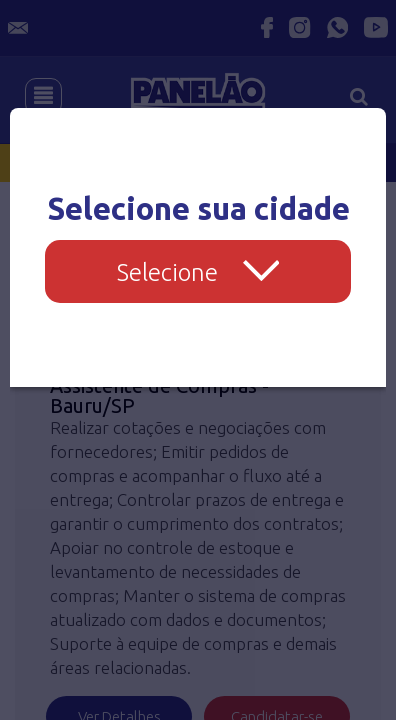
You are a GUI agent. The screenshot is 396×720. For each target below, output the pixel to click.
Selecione (198, 272)
